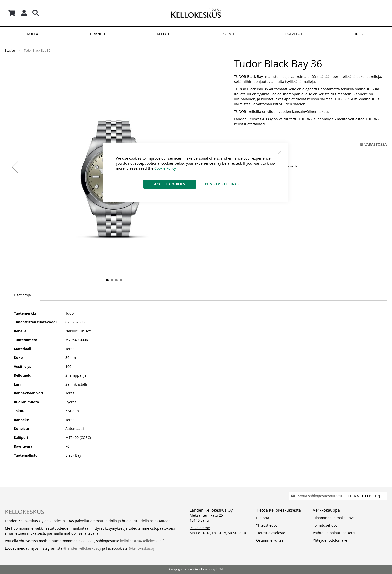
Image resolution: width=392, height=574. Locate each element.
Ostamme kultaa (270, 540)
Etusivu (10, 50)
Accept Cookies (170, 184)
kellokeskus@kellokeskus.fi (142, 541)
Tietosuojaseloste (271, 533)
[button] (15, 167)
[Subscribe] (365, 496)
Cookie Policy (165, 168)
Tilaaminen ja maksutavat (334, 518)
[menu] (196, 34)
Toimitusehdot (325, 525)
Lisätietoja (22, 295)
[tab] (22, 295)
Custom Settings (222, 184)
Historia (263, 518)
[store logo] (196, 13)
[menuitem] (33, 34)
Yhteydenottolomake (330, 540)
